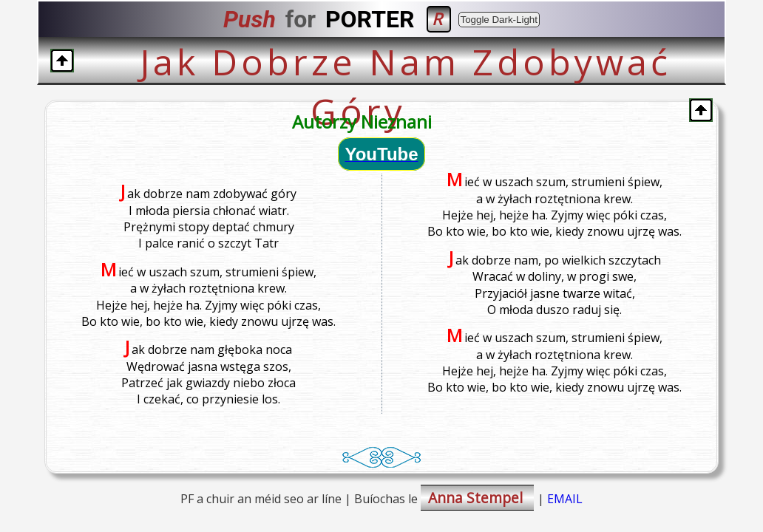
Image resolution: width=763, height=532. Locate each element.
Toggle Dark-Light (499, 20)
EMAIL (565, 499)
